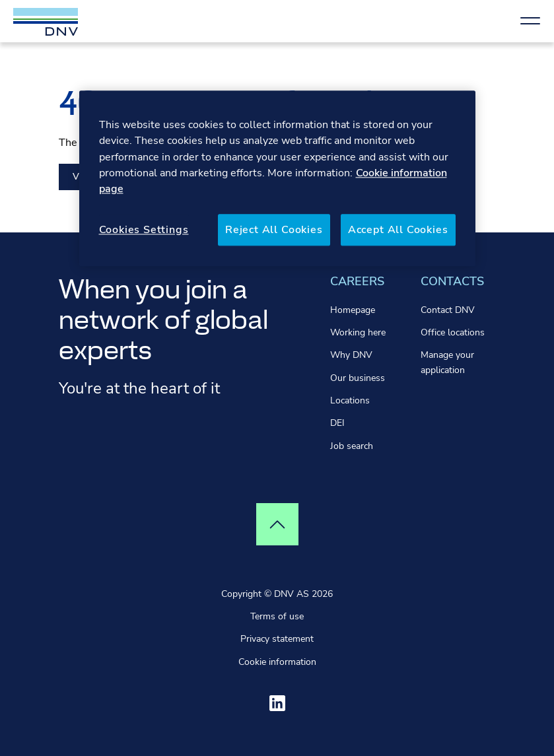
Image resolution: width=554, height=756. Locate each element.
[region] (277, 179)
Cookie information (277, 662)
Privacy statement (277, 639)
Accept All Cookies (398, 230)
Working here (358, 332)
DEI (337, 423)
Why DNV (351, 355)
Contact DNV (448, 310)
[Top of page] (277, 524)
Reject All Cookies (274, 230)
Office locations (453, 332)
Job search (352, 446)
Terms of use (277, 616)
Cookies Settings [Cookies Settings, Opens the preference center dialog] (144, 230)
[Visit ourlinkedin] (277, 703)
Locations (350, 400)
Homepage (353, 310)
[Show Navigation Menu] (530, 21)
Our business (358, 378)
